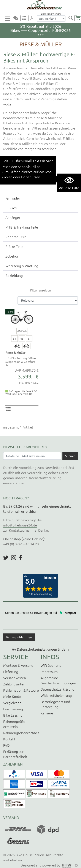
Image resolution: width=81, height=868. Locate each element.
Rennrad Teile (16, 237)
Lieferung (11, 671)
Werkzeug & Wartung (22, 266)
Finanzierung (13, 709)
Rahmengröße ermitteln (14, 724)
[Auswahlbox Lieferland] (51, 19)
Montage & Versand (18, 665)
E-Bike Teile (14, 246)
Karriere (47, 713)
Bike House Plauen (30, 855)
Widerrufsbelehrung (56, 695)
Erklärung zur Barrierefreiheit (15, 754)
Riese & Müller (15, 353)
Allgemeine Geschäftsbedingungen (58, 680)
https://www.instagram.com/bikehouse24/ (14, 558)
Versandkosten (15, 678)
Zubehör (12, 256)
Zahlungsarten (14, 684)
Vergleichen (12, 703)
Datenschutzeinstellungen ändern (43, 649)
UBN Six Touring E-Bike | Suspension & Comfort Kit (21, 362)
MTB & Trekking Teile (22, 227)
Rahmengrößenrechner (21, 733)
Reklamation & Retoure (21, 690)
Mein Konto (12, 696)
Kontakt (9, 739)
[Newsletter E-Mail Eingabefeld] (32, 456)
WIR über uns (51, 665)
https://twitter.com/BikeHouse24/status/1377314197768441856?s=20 (6, 558)
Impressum (49, 671)
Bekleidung (14, 275)
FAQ (6, 745)
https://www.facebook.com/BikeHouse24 (21, 558)
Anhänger (13, 217)
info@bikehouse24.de (20, 525)
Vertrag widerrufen (19, 637)
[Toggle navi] (8, 18)
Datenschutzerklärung (44, 478)
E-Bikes (11, 208)
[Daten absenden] (70, 456)
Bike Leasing (13, 715)
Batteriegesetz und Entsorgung (55, 704)
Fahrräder (13, 198)
